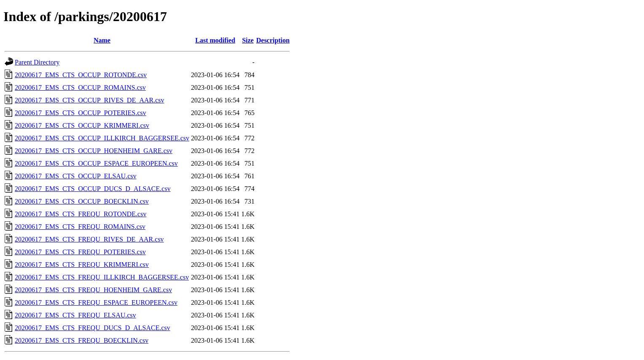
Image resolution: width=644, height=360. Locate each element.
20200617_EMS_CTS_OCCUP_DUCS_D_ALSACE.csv (93, 189)
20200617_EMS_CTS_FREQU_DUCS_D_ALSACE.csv (92, 328)
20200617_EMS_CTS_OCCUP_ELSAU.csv (75, 176)
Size (248, 40)
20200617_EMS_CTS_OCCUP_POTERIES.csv (81, 113)
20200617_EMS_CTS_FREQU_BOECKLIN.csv (82, 340)
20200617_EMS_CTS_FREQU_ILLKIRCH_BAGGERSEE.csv (102, 277)
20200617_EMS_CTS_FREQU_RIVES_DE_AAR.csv (89, 239)
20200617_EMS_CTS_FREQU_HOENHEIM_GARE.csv (93, 290)
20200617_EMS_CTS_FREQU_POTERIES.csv (80, 252)
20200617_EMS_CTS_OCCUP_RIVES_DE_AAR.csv (89, 100)
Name (102, 40)
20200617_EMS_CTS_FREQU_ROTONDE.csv (81, 214)
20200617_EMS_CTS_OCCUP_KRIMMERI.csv (82, 125)
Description (273, 40)
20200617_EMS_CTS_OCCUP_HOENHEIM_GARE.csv (94, 151)
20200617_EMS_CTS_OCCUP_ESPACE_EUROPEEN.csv (96, 163)
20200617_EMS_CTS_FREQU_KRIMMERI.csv (82, 265)
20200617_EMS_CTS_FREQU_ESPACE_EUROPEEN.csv (96, 302)
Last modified (215, 40)
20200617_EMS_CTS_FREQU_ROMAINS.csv (80, 227)
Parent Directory (37, 62)
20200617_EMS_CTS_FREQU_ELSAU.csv (75, 315)
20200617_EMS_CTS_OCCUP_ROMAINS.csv (80, 87)
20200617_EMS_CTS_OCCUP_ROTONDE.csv (81, 75)
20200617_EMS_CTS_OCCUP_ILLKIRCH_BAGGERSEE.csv (102, 138)
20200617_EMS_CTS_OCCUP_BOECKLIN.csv (82, 201)
